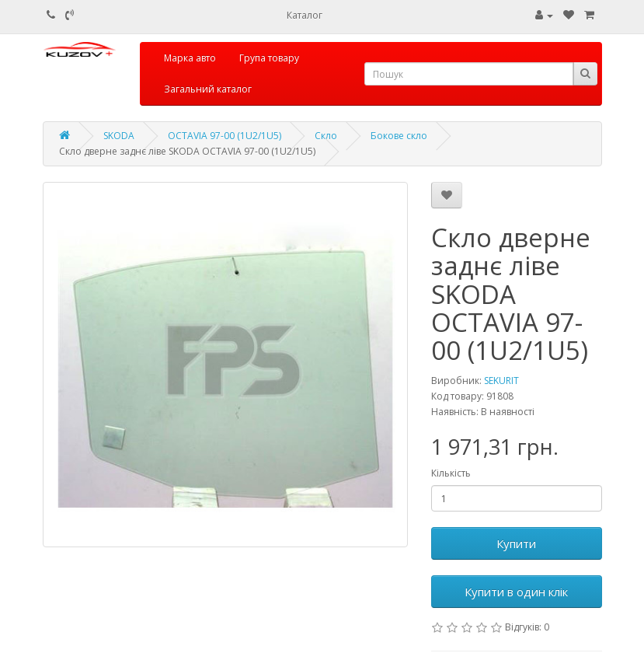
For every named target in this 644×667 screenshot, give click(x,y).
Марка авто (190, 58)
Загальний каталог (208, 89)
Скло (326, 136)
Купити (516, 543)
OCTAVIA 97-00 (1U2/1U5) (225, 136)
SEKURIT (501, 381)
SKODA (119, 136)
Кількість (451, 473)
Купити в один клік (516, 592)
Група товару (269, 58)
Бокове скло (399, 136)
